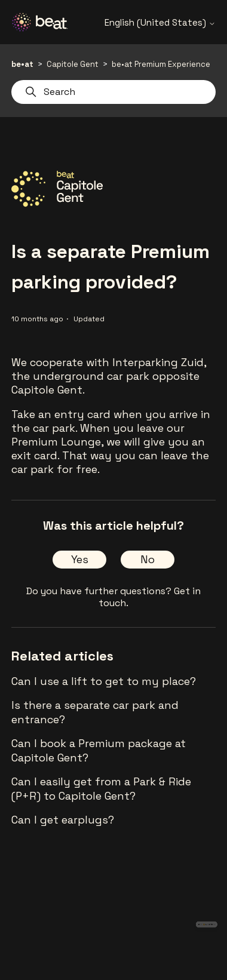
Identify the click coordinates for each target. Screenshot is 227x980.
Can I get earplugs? (63, 820)
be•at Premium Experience (161, 64)
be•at (22, 64)
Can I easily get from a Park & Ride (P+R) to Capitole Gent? (101, 789)
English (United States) (160, 22)
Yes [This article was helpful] (80, 559)
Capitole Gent (73, 64)
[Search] (113, 92)
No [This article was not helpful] (148, 559)
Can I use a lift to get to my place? (104, 681)
